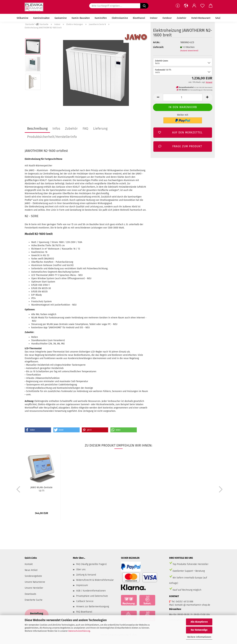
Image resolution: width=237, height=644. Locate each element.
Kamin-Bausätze (81, 18)
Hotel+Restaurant (201, 18)
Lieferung (100, 128)
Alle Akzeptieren (199, 622)
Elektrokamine (120, 18)
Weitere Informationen (199, 637)
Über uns (81, 569)
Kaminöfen (101, 18)
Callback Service (85, 601)
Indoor (154, 18)
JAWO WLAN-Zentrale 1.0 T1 (41, 489)
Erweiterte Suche (34, 600)
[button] (186, 6)
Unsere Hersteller (34, 588)
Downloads (30, 594)
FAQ (85, 128)
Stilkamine (22, 18)
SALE (218, 18)
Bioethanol (139, 18)
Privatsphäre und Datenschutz (92, 596)
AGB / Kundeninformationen (91, 591)
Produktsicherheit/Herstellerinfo (52, 137)
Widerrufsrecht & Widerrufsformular (95, 580)
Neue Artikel (31, 570)
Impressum (82, 585)
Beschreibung (37, 128)
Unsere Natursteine (35, 582)
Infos (56, 128)
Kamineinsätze (41, 18)
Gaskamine (61, 18)
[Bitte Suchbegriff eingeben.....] (144, 6)
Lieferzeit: (158, 47)
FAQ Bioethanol (84, 612)
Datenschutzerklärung (79, 631)
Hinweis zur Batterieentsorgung (93, 607)
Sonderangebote (33, 576)
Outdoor (167, 18)
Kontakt (29, 564)
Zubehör (182, 18)
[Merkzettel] (202, 6)
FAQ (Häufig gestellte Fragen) (91, 564)
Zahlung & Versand (86, 575)
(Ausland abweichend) (189, 51)
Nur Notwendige (199, 630)
